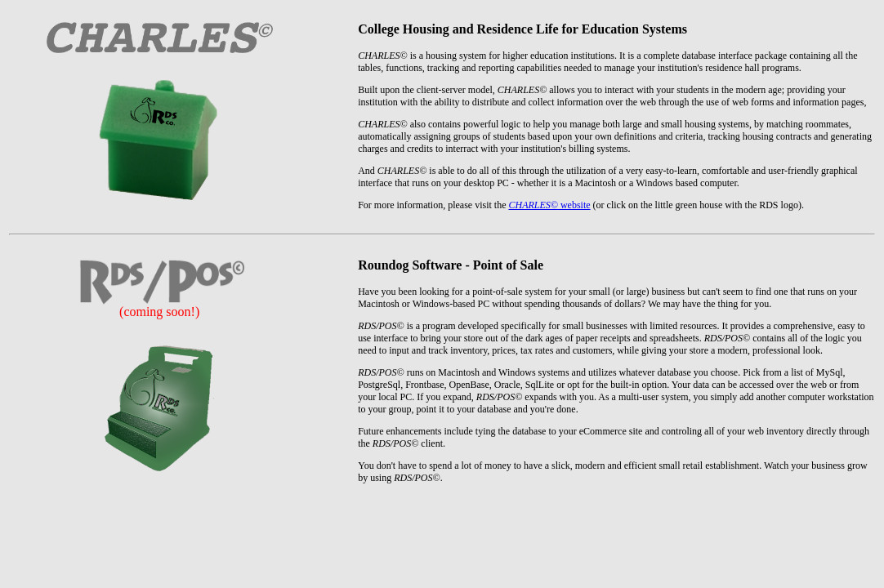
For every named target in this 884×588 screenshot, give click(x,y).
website (574, 205)
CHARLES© (533, 205)
